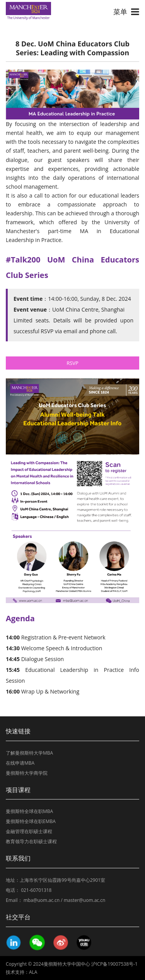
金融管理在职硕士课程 (29, 831)
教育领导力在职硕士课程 (31, 841)
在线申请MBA (20, 763)
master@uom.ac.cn (85, 900)
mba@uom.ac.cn (42, 900)
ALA (33, 972)
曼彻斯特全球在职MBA (29, 811)
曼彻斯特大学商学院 (27, 773)
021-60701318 (36, 890)
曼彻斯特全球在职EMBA (31, 821)
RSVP (72, 363)
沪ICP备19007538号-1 (114, 964)
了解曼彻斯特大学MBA (29, 753)
